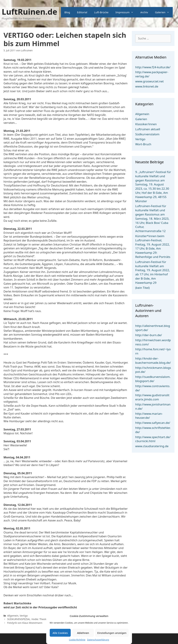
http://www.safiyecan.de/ (153, 423)
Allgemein (13, 616)
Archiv (144, 12)
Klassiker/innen (146, 124)
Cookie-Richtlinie (77, 640)
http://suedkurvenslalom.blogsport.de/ (153, 379)
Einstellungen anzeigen (112, 633)
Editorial (82, 12)
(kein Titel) (142, 288)
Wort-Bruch (143, 144)
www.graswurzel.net (149, 81)
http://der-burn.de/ (149, 335)
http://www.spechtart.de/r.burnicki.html (153, 439)
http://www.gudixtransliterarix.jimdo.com (152, 397)
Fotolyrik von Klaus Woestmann (25, 623)
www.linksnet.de (147, 86)
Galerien (164, 12)
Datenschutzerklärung (98, 640)
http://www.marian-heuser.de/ (149, 416)
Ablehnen (83, 633)
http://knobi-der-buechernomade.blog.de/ (153, 361)
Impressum (126, 12)
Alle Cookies (60, 633)
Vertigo (24, 616)
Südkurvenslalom (147, 134)
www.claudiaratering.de (152, 446)
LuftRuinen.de (29, 12)
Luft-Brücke (101, 12)
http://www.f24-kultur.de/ (153, 67)
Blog (67, 12)
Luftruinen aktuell (148, 129)
